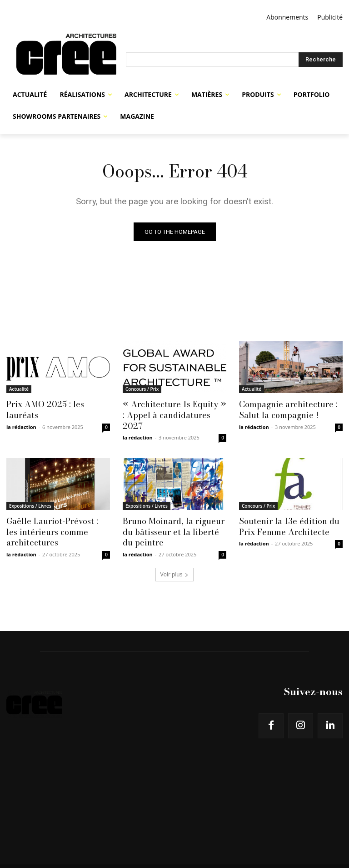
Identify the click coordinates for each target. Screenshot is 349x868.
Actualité (19, 389)
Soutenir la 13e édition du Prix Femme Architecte (285, 514)
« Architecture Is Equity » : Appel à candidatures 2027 (172, 409)
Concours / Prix (142, 389)
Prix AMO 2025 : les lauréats (58, 404)
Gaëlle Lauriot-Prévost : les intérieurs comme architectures (55, 519)
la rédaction (21, 415)
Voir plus (175, 560)
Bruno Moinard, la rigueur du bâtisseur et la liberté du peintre (173, 519)
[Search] (321, 60)
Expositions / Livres (30, 494)
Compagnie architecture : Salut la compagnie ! (285, 409)
